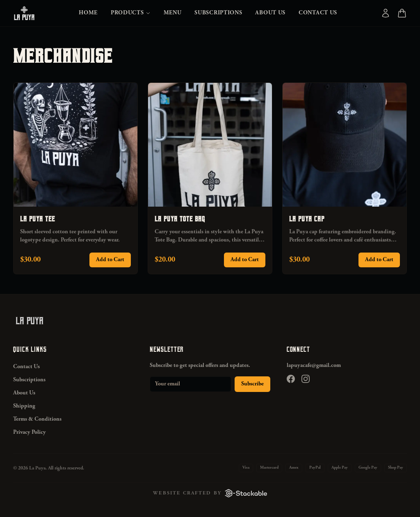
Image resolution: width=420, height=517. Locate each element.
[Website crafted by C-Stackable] (210, 493)
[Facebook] (291, 379)
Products (131, 13)
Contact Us (318, 13)
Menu (173, 13)
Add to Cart (110, 260)
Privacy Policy (30, 433)
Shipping (24, 406)
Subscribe (252, 384)
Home (88, 13)
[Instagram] (306, 379)
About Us (270, 13)
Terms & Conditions (37, 419)
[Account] (386, 13)
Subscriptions (218, 13)
